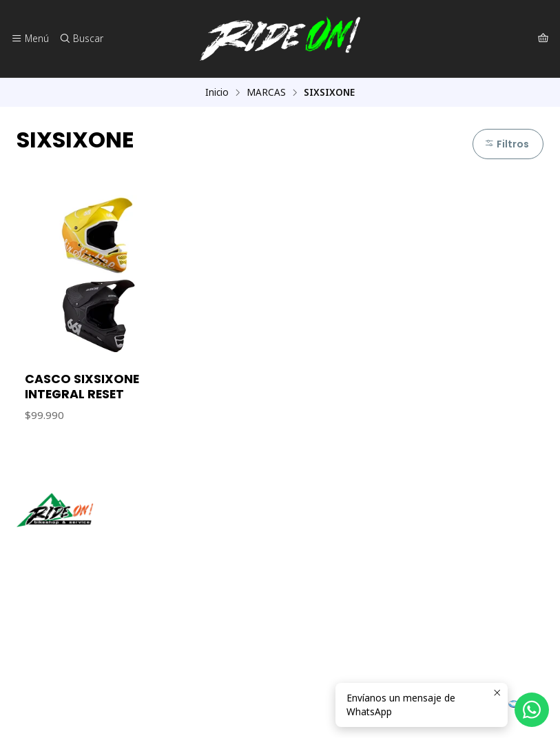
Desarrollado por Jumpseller (217, 710)
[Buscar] (81, 39)
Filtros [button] (507, 144)
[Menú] (30, 39)
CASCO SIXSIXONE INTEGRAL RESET (82, 387)
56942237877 (54, 637)
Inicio (217, 92)
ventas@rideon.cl (62, 618)
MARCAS (266, 92)
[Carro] (543, 39)
